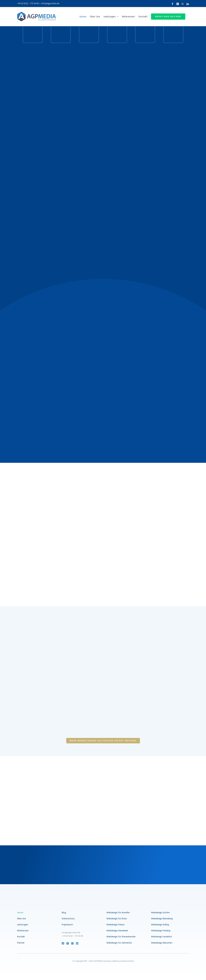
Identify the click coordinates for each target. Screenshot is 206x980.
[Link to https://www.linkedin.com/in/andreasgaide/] (81, 943)
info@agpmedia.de (50, 3)
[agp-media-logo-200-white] (34, 894)
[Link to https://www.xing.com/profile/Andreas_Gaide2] (67, 943)
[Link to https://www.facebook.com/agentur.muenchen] (63, 943)
